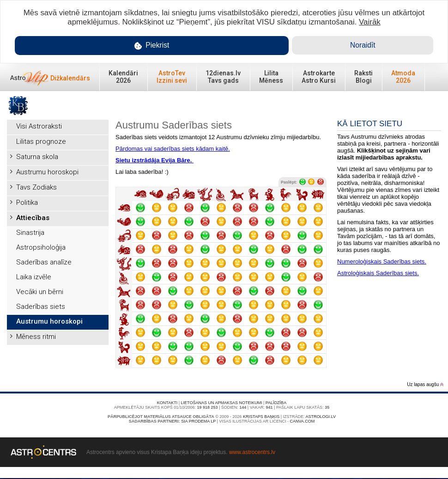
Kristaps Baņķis (261, 417)
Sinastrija (30, 233)
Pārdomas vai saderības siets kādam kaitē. (173, 149)
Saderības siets (41, 307)
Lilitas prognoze (41, 141)
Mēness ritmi (36, 337)
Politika (27, 203)
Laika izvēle (34, 277)
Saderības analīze (44, 262)
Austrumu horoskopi (47, 172)
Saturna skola (37, 157)
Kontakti (167, 403)
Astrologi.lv (321, 417)
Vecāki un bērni (40, 292)
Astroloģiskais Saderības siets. (378, 273)
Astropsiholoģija (41, 247)
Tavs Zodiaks (36, 187)
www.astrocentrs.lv (252, 452)
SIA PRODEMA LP (198, 421)
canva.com (302, 421)
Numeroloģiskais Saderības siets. (382, 261)
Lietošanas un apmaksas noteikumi (222, 403)
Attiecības (33, 218)
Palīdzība (276, 403)
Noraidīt (363, 45)
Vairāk (370, 22)
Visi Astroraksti (39, 126)
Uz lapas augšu (425, 384)
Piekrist (152, 46)
